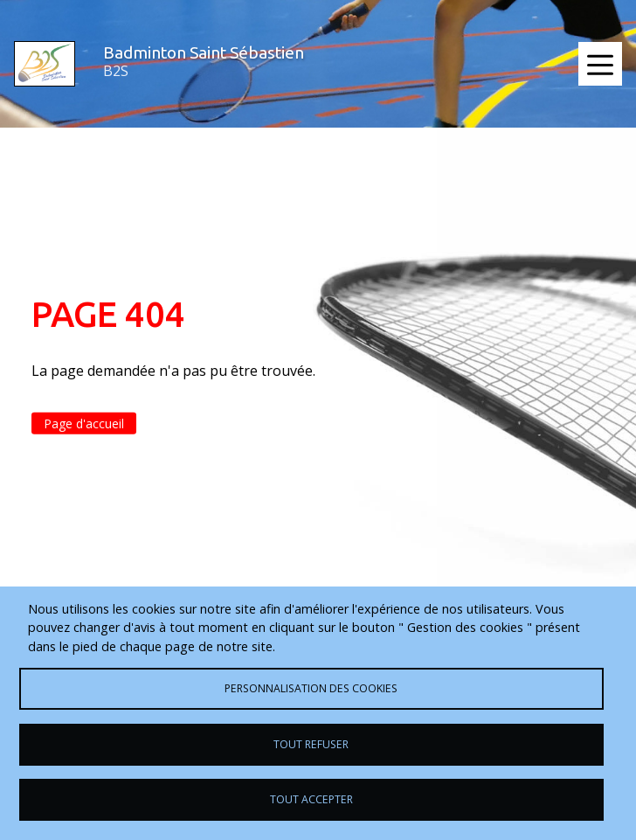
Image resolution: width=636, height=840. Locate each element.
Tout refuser (311, 744)
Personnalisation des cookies (311, 688)
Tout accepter (311, 799)
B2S (116, 71)
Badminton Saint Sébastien (204, 52)
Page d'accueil (84, 423)
